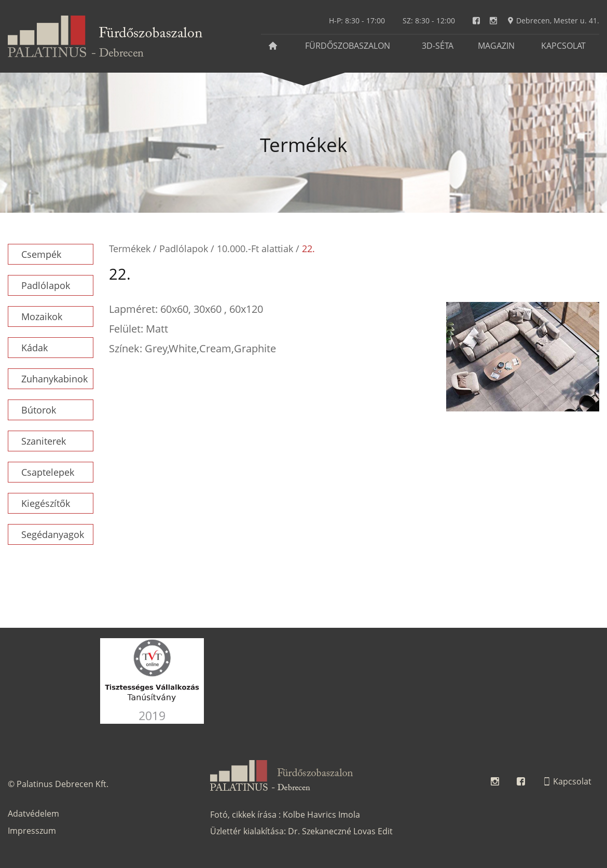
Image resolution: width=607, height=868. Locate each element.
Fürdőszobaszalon (348, 46)
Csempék (41, 254)
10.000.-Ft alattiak (255, 249)
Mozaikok (42, 316)
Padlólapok (46, 285)
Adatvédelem (33, 814)
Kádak (35, 348)
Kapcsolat (563, 46)
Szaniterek (44, 441)
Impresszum (32, 831)
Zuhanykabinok (54, 379)
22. (308, 249)
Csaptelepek (48, 472)
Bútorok (39, 410)
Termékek (130, 249)
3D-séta (438, 46)
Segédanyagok (53, 534)
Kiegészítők (46, 503)
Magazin (496, 46)
